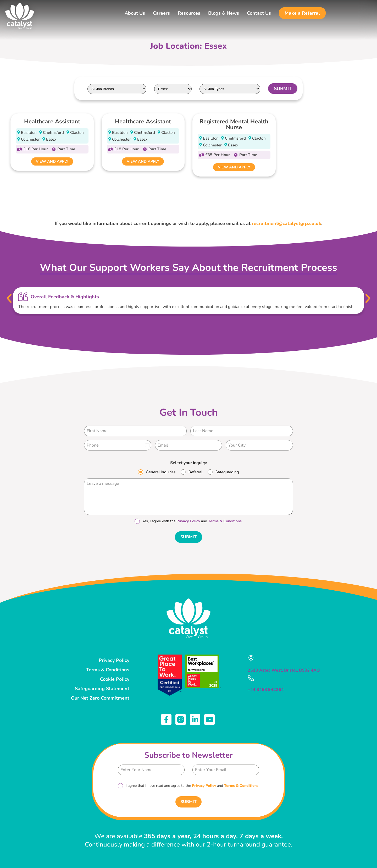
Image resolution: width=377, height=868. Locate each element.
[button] (9, 299)
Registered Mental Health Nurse (234, 124)
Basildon (29, 133)
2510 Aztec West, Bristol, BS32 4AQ (284, 669)
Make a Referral (302, 13)
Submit (188, 538)
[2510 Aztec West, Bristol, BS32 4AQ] (251, 657)
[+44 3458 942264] (251, 677)
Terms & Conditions (225, 522)
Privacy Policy (188, 522)
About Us (135, 13)
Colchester (30, 139)
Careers (161, 13)
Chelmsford (53, 133)
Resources (189, 13)
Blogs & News (224, 13)
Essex (51, 139)
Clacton (77, 133)
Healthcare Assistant (52, 122)
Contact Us (259, 13)
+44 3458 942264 (266, 688)
